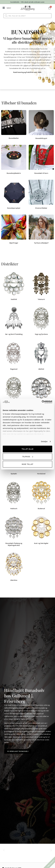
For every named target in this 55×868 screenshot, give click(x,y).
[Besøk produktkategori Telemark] (41, 286)
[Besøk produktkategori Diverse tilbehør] (41, 195)
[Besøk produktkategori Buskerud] (41, 495)
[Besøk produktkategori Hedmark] (14, 495)
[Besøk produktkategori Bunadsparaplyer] (14, 195)
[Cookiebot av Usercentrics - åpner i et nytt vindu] (42, 402)
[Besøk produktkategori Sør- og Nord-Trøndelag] (14, 321)
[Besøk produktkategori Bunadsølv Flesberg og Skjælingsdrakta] (14, 531)
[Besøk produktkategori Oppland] (14, 391)
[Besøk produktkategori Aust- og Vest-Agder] (41, 530)
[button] (4, 850)
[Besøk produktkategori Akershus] (14, 567)
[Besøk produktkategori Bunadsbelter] (14, 125)
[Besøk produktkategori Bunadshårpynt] (41, 125)
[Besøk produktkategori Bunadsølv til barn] (41, 160)
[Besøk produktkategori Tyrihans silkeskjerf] (41, 230)
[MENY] (4, 8)
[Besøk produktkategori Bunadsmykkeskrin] (14, 160)
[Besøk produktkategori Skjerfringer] (14, 230)
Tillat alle (28, 449)
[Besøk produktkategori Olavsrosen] (41, 391)
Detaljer (44, 441)
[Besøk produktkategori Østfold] (41, 356)
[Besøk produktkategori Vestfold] (14, 286)
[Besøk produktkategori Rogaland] (14, 356)
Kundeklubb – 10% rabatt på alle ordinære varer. (28, 2)
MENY (9, 8)
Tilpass (28, 457)
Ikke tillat (27, 464)
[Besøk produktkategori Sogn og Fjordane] (41, 321)
